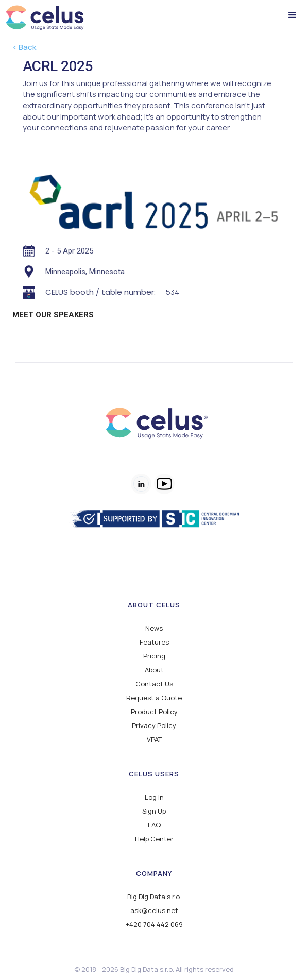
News (154, 628)
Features (154, 642)
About (154, 670)
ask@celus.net (154, 911)
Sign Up (154, 811)
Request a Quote (154, 698)
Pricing (154, 656)
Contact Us (154, 684)
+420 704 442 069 (154, 925)
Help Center (154, 839)
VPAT (154, 740)
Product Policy (154, 712)
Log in (154, 797)
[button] (293, 15)
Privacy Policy (154, 726)
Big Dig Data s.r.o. (154, 897)
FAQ (154, 825)
